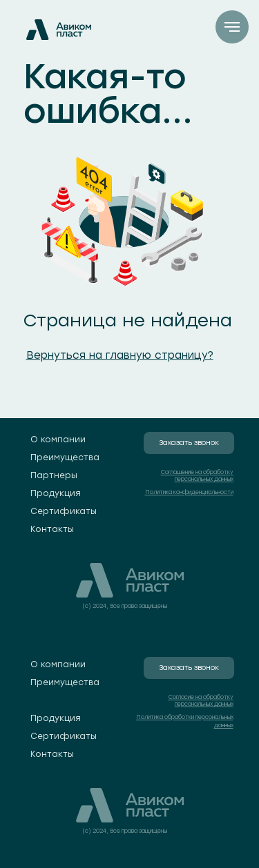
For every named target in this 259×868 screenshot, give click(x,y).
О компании (58, 440)
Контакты (52, 529)
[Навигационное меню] (232, 27)
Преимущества (65, 457)
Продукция (56, 493)
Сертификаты (64, 511)
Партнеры (54, 475)
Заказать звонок (189, 443)
